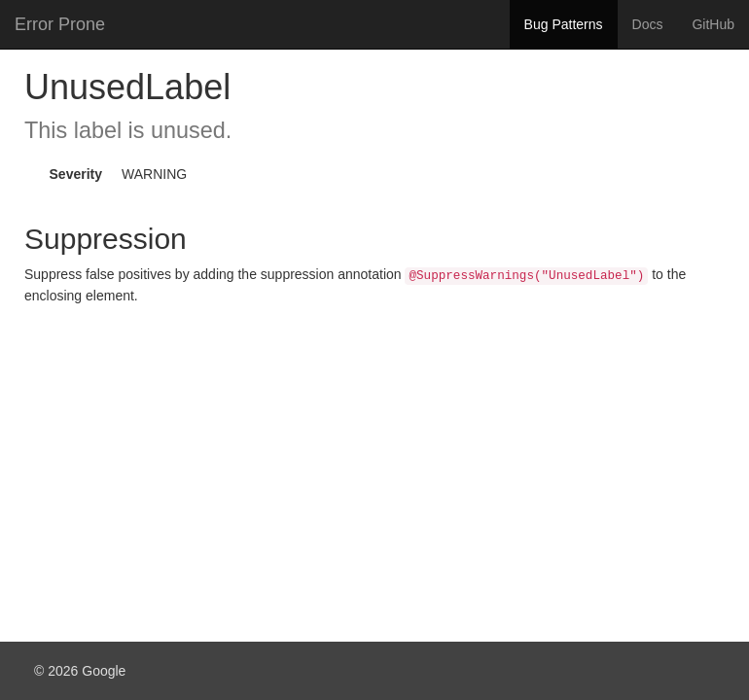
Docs (648, 24)
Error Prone (60, 24)
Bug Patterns (564, 24)
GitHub (713, 24)
